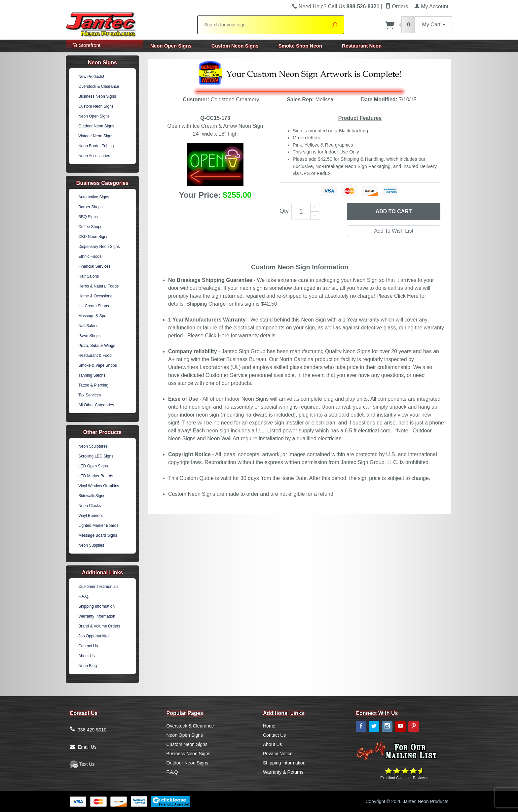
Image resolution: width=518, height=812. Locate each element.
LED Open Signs (93, 466)
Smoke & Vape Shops (98, 365)
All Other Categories (96, 405)
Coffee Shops (90, 227)
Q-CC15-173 (215, 118)
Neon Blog (88, 666)
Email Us (87, 747)
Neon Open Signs (171, 46)
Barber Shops (90, 207)
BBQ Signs (88, 217)
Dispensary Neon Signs (99, 247)
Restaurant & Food (95, 355)
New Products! (91, 77)
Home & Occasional (96, 296)
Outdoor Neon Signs (96, 126)
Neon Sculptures (93, 446)
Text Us (82, 764)
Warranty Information (97, 616)
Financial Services (94, 266)
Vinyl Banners (91, 516)
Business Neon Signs (97, 96)
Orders (397, 6)
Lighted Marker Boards (98, 525)
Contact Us (88, 646)
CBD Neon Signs (93, 237)
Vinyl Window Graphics (99, 486)
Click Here (406, 296)
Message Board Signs (98, 535)
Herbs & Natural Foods (98, 286)
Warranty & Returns (283, 772)
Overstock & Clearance (99, 86)
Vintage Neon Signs (96, 136)
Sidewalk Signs (92, 496)
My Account (431, 6)
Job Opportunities (94, 636)
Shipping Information (96, 606)
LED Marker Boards (96, 476)
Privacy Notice (278, 754)
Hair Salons (89, 276)
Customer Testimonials (98, 587)
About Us (86, 656)
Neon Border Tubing (96, 146)
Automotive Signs (94, 197)
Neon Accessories (94, 156)
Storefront (86, 45)
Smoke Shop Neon (300, 46)
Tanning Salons (92, 375)
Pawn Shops (89, 336)
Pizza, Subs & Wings (97, 346)
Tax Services (90, 395)
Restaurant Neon (362, 46)
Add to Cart (394, 211)
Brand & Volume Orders (99, 626)
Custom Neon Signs (235, 46)
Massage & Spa (92, 316)
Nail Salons (88, 326)
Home (269, 726)
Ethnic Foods (90, 256)
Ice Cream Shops (94, 306)
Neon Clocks (90, 506)
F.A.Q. (84, 596)
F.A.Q (172, 772)
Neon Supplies (91, 545)
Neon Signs (102, 63)
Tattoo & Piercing (93, 385)
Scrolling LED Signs (96, 456)
